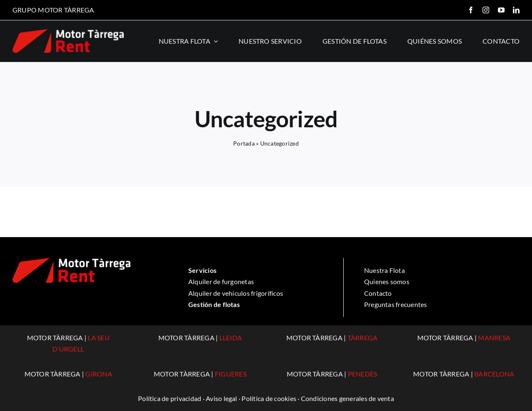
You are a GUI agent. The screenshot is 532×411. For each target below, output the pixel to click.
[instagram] (486, 10)
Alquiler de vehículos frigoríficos (236, 293)
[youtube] (501, 10)
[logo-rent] (68, 32)
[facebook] (471, 10)
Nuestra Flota (384, 270)
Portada (244, 143)
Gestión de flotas (214, 304)
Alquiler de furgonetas (221, 281)
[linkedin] (516, 10)
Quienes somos (387, 281)
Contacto (378, 293)
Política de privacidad (170, 398)
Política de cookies (269, 398)
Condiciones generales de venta (347, 398)
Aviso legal (222, 398)
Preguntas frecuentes (396, 304)
